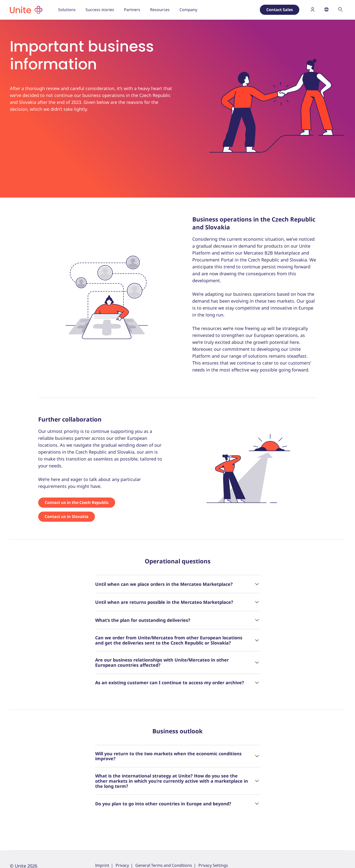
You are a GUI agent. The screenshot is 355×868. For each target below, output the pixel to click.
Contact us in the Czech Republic (77, 502)
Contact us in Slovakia (67, 517)
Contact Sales (280, 10)
